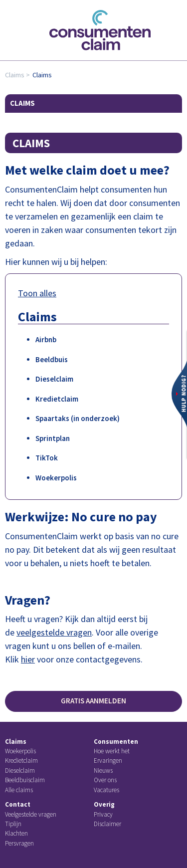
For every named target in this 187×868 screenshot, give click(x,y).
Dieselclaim (54, 379)
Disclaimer (107, 824)
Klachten (16, 833)
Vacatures (106, 790)
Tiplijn (13, 824)
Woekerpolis (56, 478)
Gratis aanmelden (93, 701)
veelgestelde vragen (54, 632)
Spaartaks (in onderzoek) (78, 418)
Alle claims (19, 790)
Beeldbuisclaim (25, 780)
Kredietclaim (57, 399)
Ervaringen (108, 760)
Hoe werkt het (112, 751)
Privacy (103, 814)
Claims (15, 75)
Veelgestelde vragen (31, 814)
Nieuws (103, 770)
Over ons (105, 780)
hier (28, 659)
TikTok (47, 458)
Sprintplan (53, 438)
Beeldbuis (52, 359)
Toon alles (37, 293)
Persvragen (19, 843)
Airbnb (46, 339)
